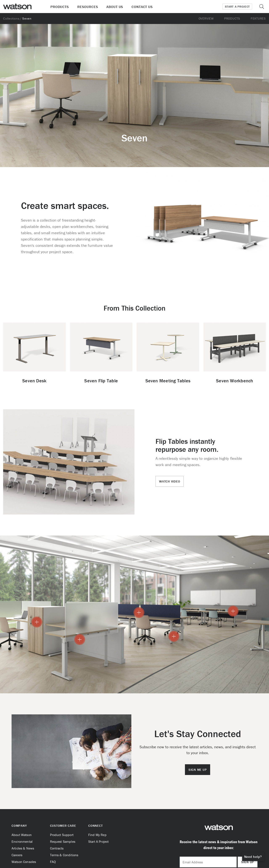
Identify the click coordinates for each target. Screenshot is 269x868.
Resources (88, 7)
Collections (11, 18)
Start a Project (237, 7)
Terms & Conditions (64, 855)
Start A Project (98, 841)
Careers (17, 855)
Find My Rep (97, 835)
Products (60, 7)
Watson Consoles (24, 862)
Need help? (253, 857)
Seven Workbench (235, 381)
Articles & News (23, 848)
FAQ (53, 862)
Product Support (62, 835)
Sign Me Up (198, 770)
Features (258, 18)
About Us (115, 7)
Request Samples (63, 841)
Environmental (22, 841)
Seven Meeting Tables (168, 381)
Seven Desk (34, 381)
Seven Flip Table (101, 381)
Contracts (57, 848)
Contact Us (142, 7)
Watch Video (170, 481)
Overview (206, 18)
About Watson (22, 835)
